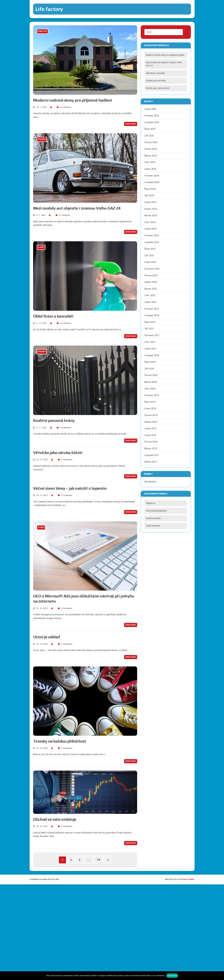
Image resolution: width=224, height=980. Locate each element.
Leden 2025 (150, 169)
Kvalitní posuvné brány (54, 420)
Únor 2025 (150, 162)
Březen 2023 (151, 289)
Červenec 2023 (152, 269)
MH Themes (189, 879)
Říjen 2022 (150, 322)
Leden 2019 (150, 428)
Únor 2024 (150, 222)
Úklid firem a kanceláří (53, 316)
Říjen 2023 (150, 249)
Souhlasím (172, 975)
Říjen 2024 (150, 189)
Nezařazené (150, 482)
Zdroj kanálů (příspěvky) (156, 511)
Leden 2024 (150, 229)
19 (99, 860)
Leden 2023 (150, 302)
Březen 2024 (151, 215)
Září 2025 (149, 136)
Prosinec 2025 (152, 116)
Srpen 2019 (150, 408)
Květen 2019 (151, 422)
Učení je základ (47, 637)
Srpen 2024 (150, 202)
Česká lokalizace (153, 526)
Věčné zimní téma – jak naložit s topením (70, 488)
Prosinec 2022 (152, 309)
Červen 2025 (151, 142)
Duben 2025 (151, 149)
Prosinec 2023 (152, 235)
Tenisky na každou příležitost (60, 741)
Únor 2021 (150, 342)
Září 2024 (149, 195)
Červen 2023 (151, 275)
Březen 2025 (151, 156)
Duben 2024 (151, 209)
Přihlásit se (151, 503)
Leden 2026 (150, 109)
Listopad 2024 (152, 182)
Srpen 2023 (150, 262)
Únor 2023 (150, 295)
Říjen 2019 (150, 402)
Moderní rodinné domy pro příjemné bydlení (72, 100)
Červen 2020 (151, 375)
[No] (220, 976)
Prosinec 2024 (152, 176)
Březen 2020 (151, 382)
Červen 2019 (151, 415)
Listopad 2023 (152, 242)
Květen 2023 (151, 282)
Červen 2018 (151, 442)
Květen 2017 (151, 462)
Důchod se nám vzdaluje (55, 819)
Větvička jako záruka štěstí (58, 453)
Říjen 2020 (150, 362)
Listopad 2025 (152, 122)
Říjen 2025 (150, 129)
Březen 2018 (151, 448)
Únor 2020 (150, 389)
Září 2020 (149, 369)
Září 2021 (149, 329)
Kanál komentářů (153, 518)
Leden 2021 (150, 349)
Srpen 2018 (150, 435)
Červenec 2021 (152, 335)
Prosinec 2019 (152, 395)
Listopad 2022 (152, 315)
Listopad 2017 (152, 455)
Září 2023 (149, 255)
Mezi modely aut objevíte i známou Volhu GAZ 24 (77, 208)
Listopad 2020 (152, 355)
